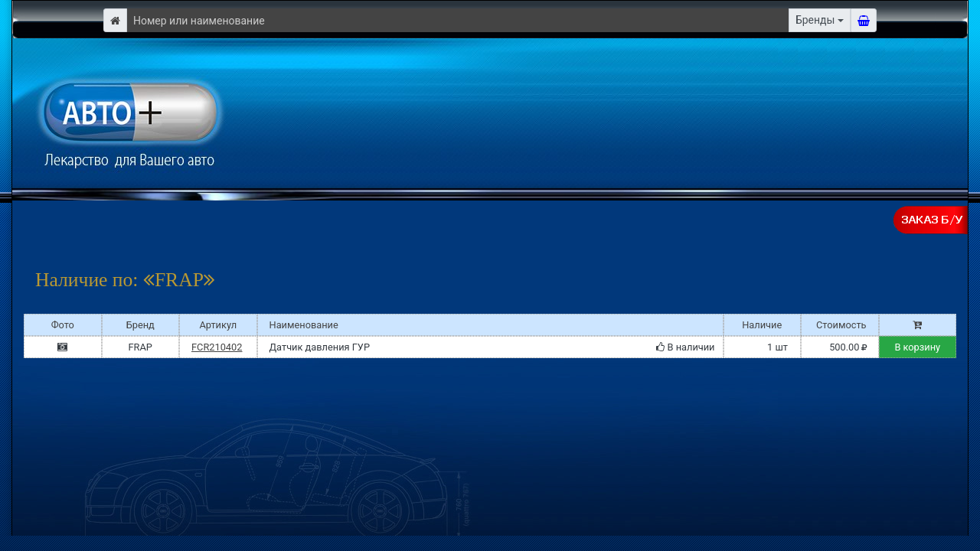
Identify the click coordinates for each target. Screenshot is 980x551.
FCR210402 (217, 347)
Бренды (815, 20)
